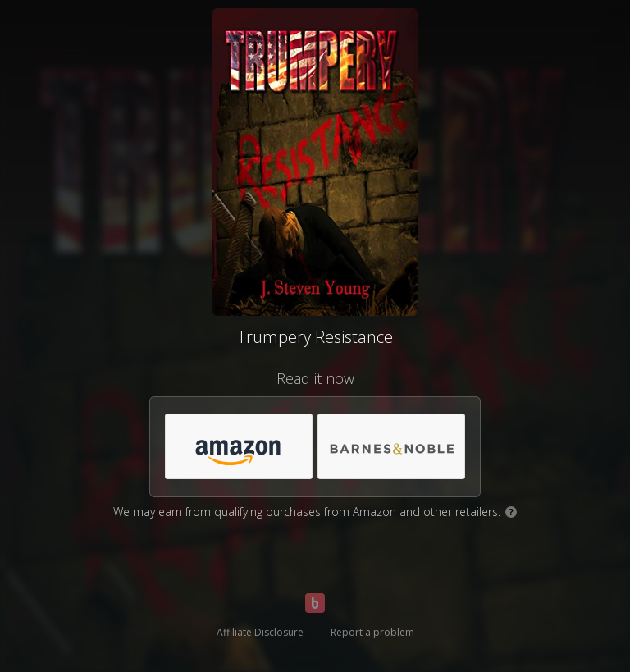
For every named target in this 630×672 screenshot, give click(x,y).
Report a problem (372, 632)
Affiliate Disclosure (260, 632)
